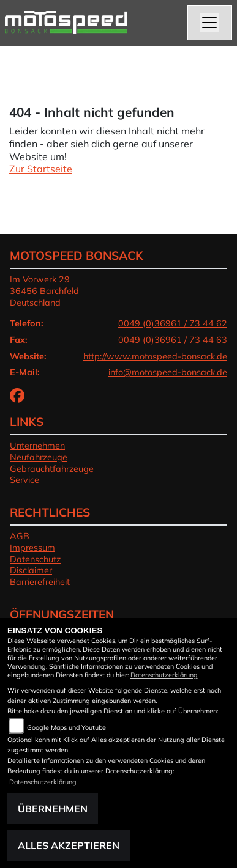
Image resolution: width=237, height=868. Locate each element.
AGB (20, 536)
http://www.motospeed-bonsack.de (155, 356)
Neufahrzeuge (39, 457)
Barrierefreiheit (40, 582)
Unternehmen (37, 446)
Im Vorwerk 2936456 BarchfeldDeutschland (44, 291)
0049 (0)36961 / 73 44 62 (173, 323)
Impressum (32, 548)
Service (24, 480)
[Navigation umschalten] (210, 23)
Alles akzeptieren (69, 845)
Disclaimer (31, 570)
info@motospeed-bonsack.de (168, 372)
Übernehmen (53, 809)
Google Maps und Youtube (66, 727)
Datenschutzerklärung (164, 675)
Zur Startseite (41, 169)
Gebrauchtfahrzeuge (52, 469)
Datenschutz (35, 559)
